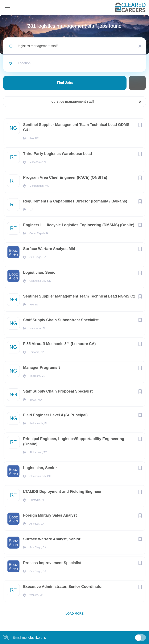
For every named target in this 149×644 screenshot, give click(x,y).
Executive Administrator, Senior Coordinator (63, 587)
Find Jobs (65, 83)
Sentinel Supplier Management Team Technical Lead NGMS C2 (79, 296)
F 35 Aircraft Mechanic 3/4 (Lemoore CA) (59, 344)
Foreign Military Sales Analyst (50, 515)
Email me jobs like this (29, 638)
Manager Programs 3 (42, 368)
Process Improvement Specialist (52, 563)
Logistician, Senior (40, 272)
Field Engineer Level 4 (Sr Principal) (55, 415)
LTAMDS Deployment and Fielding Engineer (62, 492)
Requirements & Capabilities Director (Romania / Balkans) (75, 201)
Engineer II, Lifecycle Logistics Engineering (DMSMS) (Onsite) (79, 225)
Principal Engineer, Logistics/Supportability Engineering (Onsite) (74, 441)
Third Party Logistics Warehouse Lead (57, 154)
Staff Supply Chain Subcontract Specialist (61, 320)
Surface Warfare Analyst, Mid (49, 249)
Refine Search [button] (137, 83)
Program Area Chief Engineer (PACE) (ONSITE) (65, 177)
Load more (75, 614)
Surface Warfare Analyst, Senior (52, 539)
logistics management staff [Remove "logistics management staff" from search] (72, 101)
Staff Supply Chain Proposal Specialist (58, 391)
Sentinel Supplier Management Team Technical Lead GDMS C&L (76, 127)
